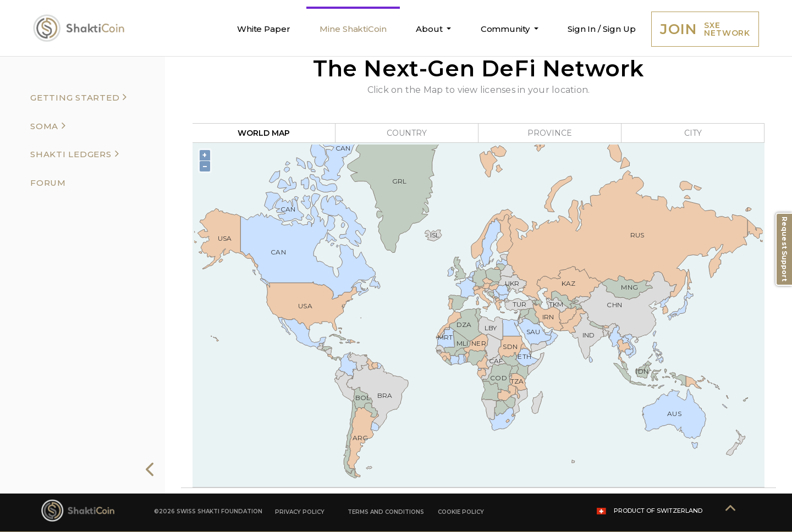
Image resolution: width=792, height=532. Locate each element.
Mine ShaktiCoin (353, 29)
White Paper (264, 29)
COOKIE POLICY (461, 512)
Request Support (785, 249)
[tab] (85, 97)
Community (506, 29)
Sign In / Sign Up (602, 29)
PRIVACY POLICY (300, 512)
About (430, 29)
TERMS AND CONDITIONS (386, 512)
